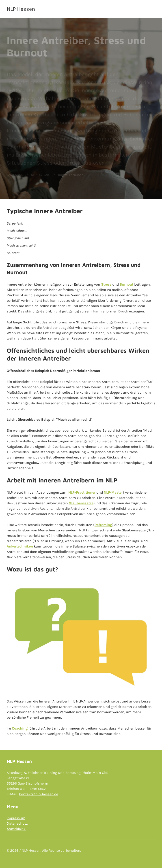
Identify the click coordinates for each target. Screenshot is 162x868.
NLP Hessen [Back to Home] (21, 9)
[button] (149, 9)
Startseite (14, 175)
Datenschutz (17, 823)
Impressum (16, 818)
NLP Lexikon (40, 175)
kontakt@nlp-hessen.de (39, 794)
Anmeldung (16, 829)
